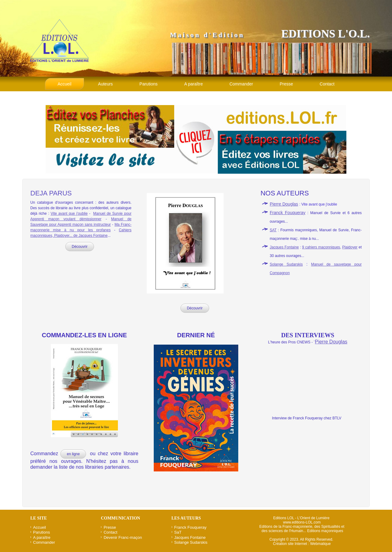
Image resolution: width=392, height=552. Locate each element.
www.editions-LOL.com (302, 522)
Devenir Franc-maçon (123, 537)
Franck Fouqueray (288, 213)
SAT (273, 230)
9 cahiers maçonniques (321, 247)
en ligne (73, 454)
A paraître (193, 84)
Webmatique (320, 544)
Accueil (64, 84)
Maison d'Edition (207, 35)
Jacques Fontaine (284, 247)
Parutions (148, 84)
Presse (286, 84)
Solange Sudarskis (286, 264)
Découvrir (79, 247)
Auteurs (105, 84)
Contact (327, 84)
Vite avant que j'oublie (69, 214)
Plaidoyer (350, 247)
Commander (241, 84)
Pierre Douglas (284, 204)
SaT (178, 532)
